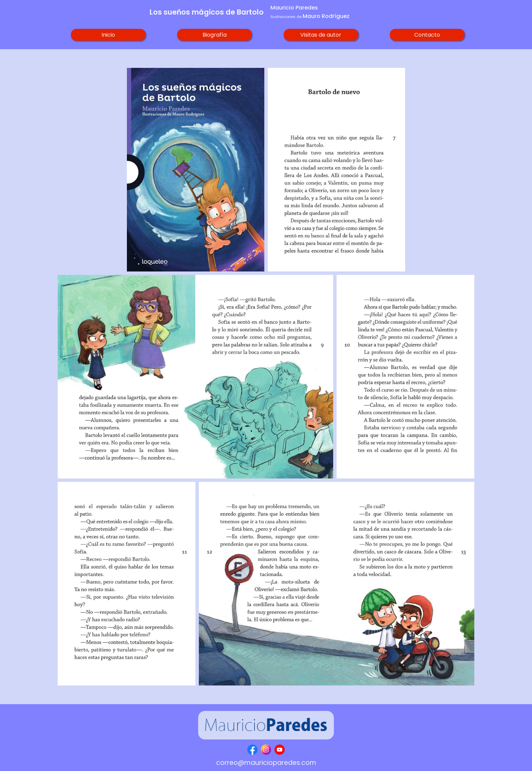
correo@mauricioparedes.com (266, 763)
